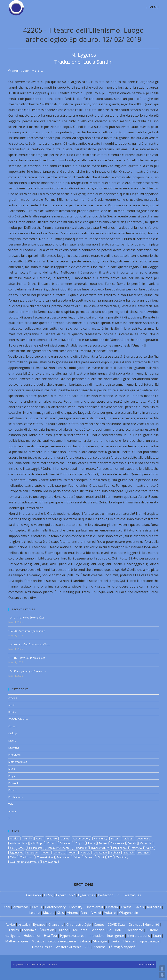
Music (12, 769)
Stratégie (100, 941)
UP (162, 968)
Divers (12, 741)
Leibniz (35, 913)
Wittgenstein (128, 913)
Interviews (15, 755)
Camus (65, 838)
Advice (10, 925)
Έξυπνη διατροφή (122, 947)
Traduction (27, 857)
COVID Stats (117, 925)
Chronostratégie (79, 925)
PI (118, 895)
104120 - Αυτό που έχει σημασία (27, 631)
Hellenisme (36, 848)
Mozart (48, 913)
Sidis (60, 913)
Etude (92, 843)
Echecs (52, 843)
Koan (157, 936)
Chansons (56, 925)
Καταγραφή (50, 862)
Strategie (143, 852)
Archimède (21, 907)
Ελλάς (48, 895)
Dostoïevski (94, 907)
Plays (12, 776)
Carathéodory (55, 907)
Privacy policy (147, 965)
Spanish (129, 852)
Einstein (112, 907)
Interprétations (139, 936)
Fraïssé (126, 907)
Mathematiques (18, 762)
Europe (63, 930)
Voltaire (110, 913)
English (80, 843)
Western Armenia (69, 947)
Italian (150, 848)
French (132, 843)
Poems (12, 790)
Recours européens (62, 941)
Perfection (106, 895)
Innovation (96, 936)
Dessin (115, 838)
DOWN (162, 975)
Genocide (146, 843)
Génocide (97, 930)
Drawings (14, 748)
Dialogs (13, 733)
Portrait (85, 852)
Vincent (90, 857)
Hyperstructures (72, 936)
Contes (13, 726)
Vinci (101, 857)
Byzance (52, 838)
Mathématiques (17, 941)
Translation (64, 857)
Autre (39, 838)
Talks (12, 804)
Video (78, 857)
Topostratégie (149, 941)
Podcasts (14, 783)
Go (12, 848)
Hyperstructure (100, 848)
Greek (21, 848)
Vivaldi (96, 913)
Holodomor (80, 848)
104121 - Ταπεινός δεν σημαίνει (26, 618)
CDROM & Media (18, 719)
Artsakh (27, 838)
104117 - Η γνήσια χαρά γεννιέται (27, 671)
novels (46, 852)
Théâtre (129, 941)
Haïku (119, 930)
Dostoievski (143, 838)
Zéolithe (99, 947)
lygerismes (17, 852)
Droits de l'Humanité (144, 925)
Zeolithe (121, 857)
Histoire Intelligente (58, 848)
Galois (139, 907)
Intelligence (120, 848)
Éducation (47, 930)
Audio (12, 705)
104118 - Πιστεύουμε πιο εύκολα (27, 658)
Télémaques (132, 895)
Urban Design (42, 947)
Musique (32, 852)
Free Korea (117, 843)
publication (100, 852)
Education (66, 843)
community (101, 838)
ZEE (110, 857)
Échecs (14, 930)
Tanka (115, 941)
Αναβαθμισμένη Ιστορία (25, 862)
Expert (61, 895)
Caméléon (33, 895)
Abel (7, 907)
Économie (29, 930)
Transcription (45, 857)
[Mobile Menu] (152, 7)
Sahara (115, 852)
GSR (72, 895)
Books (12, 712)
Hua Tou (50, 936)
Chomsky (76, 907)
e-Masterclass (19, 843)
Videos (12, 811)
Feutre (103, 843)
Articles (39, 71)
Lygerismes (86, 895)
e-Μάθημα (37, 843)
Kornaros (154, 907)
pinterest (59, 852)
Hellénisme (135, 930)
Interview (136, 848)
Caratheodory (82, 838)
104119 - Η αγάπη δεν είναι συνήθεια (29, 644)
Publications (16, 797)
